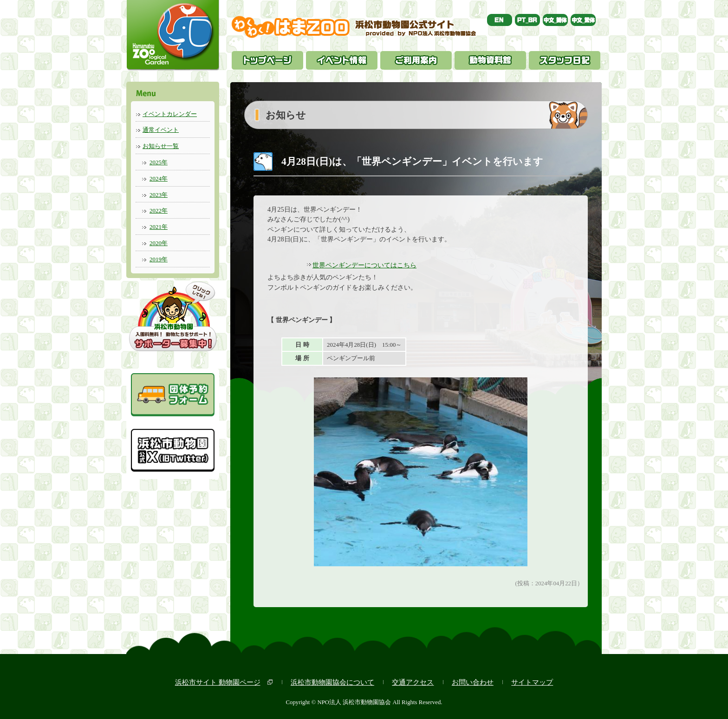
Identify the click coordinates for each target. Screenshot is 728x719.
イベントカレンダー (170, 114)
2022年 (159, 211)
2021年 (159, 227)
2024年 (159, 178)
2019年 (159, 259)
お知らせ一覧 (161, 146)
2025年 (159, 162)
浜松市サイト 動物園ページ (218, 682)
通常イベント (161, 130)
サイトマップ (532, 682)
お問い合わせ (473, 682)
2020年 (159, 243)
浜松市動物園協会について (332, 682)
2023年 (159, 195)
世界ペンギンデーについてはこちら (364, 265)
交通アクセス (413, 682)
